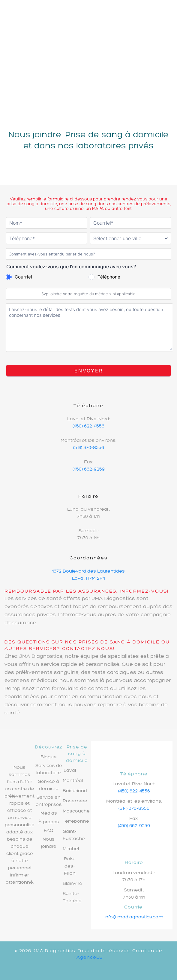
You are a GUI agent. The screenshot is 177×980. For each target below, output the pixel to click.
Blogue (49, 757)
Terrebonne (76, 821)
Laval (70, 770)
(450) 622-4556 (88, 426)
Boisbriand (75, 790)
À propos (49, 822)
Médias (49, 813)
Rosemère (75, 801)
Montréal (73, 780)
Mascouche (76, 811)
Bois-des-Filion (70, 866)
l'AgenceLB (89, 957)
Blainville (72, 883)
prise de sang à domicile (32, 204)
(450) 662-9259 (89, 469)
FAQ (49, 830)
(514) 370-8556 (89, 447)
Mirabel (71, 849)
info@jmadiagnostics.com (134, 917)
